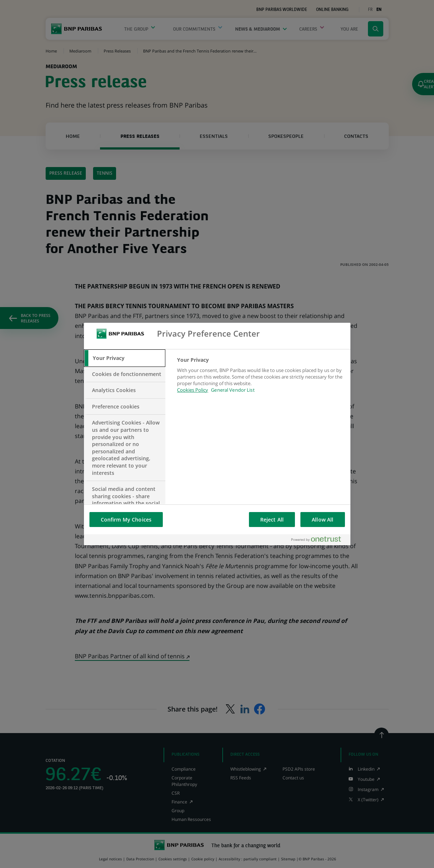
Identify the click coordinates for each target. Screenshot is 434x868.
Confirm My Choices (126, 520)
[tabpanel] (260, 379)
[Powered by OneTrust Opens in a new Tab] (319, 540)
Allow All (322, 520)
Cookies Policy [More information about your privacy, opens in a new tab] (193, 390)
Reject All (272, 520)
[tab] (125, 358)
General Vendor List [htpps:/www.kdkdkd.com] (233, 390)
